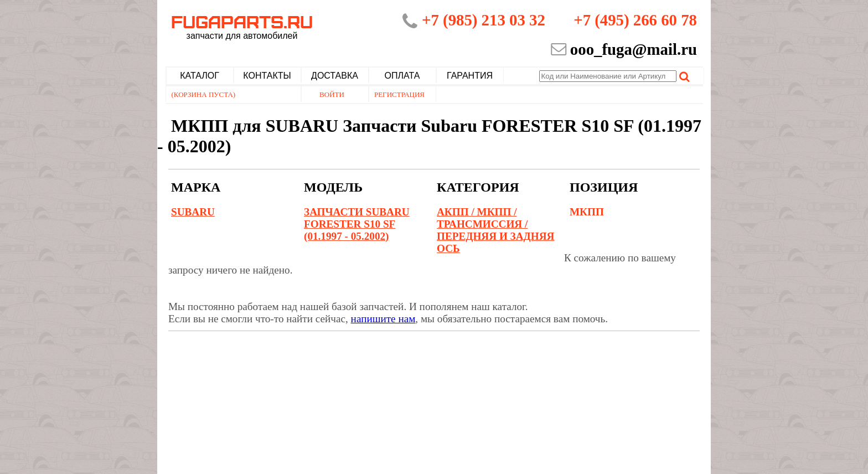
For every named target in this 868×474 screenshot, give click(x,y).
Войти (332, 94)
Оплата (402, 76)
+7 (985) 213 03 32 (484, 20)
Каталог (200, 76)
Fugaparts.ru (242, 26)
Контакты (267, 76)
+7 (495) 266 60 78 (635, 20)
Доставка (335, 76)
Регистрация (399, 94)
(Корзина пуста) (204, 94)
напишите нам (383, 319)
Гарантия (470, 76)
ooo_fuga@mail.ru (634, 49)
